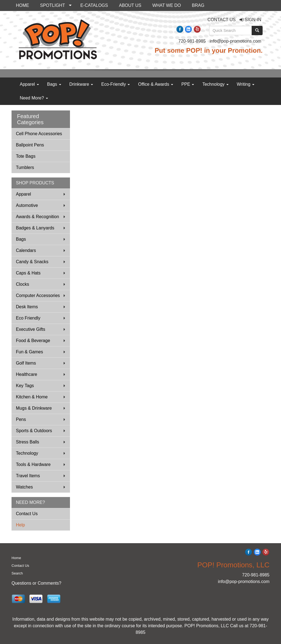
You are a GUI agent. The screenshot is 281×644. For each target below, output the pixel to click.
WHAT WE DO (167, 5)
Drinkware (81, 84)
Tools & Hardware (33, 464)
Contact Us (27, 514)
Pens (21, 419)
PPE (188, 84)
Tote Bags (26, 156)
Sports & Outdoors (34, 431)
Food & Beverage (33, 341)
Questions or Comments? (36, 583)
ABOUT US (130, 5)
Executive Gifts (31, 329)
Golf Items (26, 363)
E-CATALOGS (94, 5)
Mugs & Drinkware (34, 408)
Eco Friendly (28, 318)
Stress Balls (27, 442)
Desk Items (27, 307)
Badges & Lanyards (35, 228)
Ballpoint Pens (30, 145)
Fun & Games (29, 352)
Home (16, 558)
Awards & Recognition (37, 217)
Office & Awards (156, 84)
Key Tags (25, 386)
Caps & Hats (28, 273)
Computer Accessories (38, 295)
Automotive (27, 205)
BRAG (198, 5)
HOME (23, 5)
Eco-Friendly (116, 84)
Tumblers (25, 167)
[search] (257, 30)
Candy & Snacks (32, 262)
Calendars (26, 250)
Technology (215, 84)
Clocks (23, 284)
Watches (24, 487)
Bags (54, 84)
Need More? (34, 98)
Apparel (29, 84)
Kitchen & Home (32, 397)
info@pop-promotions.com (235, 41)
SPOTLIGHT (53, 5)
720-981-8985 (192, 41)
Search (17, 573)
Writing (246, 84)
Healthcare (26, 374)
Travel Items (28, 476)
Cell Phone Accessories (39, 134)
